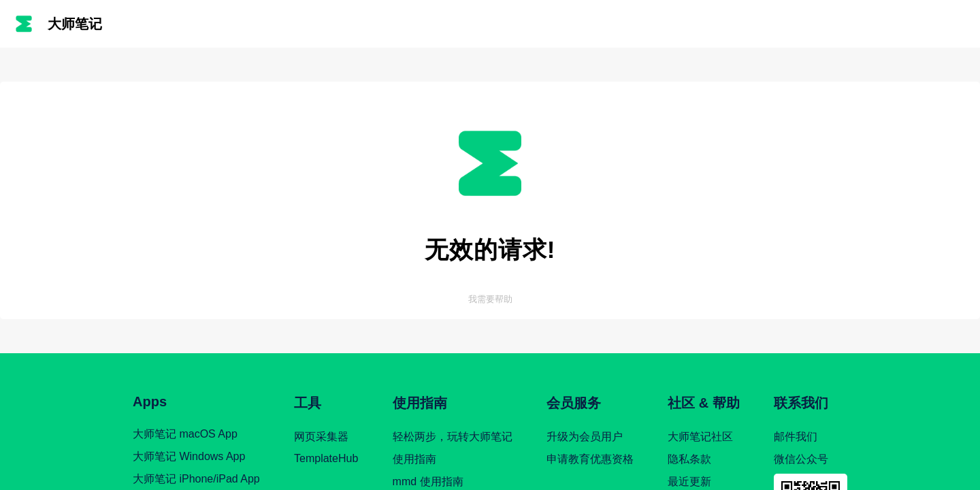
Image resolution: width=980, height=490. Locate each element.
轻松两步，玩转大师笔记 (453, 437)
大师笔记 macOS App (185, 434)
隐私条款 (689, 459)
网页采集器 (321, 437)
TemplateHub (326, 458)
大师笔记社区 (700, 437)
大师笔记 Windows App (189, 456)
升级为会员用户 (585, 437)
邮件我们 (796, 437)
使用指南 (414, 459)
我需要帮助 (490, 299)
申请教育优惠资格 (590, 459)
